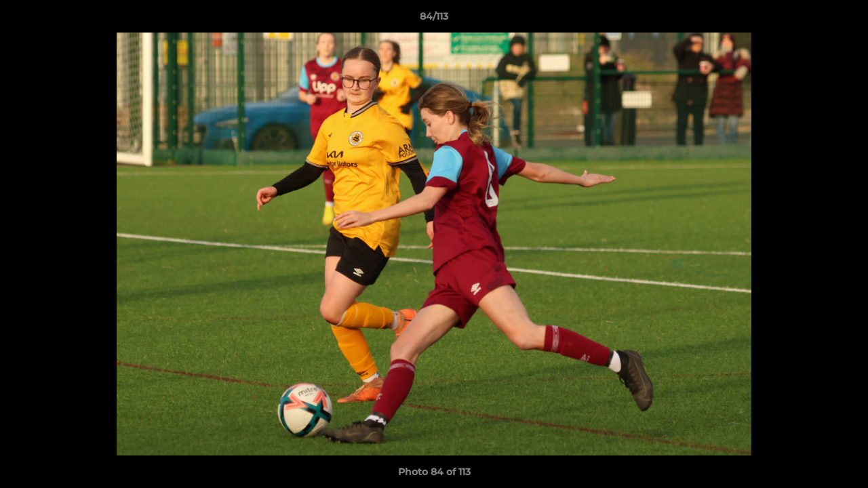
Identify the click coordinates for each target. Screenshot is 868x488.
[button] (844, 20)
